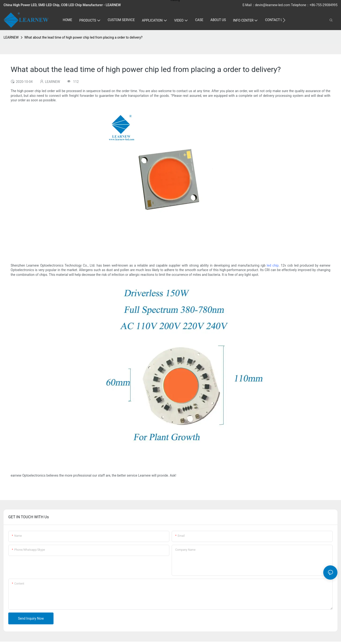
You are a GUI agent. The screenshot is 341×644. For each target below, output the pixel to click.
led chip (273, 265)
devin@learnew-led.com (273, 5)
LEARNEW (11, 37)
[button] (284, 20)
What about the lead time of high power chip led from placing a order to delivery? (83, 37)
